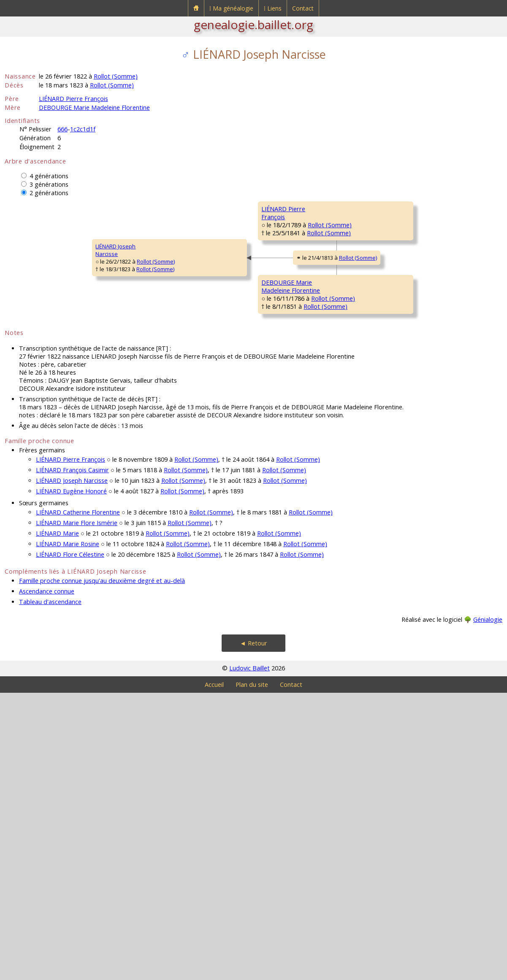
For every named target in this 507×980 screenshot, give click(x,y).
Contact (303, 8)
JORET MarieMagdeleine (403, 575)
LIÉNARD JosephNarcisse (30, 394)
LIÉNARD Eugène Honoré (71, 778)
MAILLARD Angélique (413, 259)
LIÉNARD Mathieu (409, 209)
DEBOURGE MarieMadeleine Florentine (163, 499)
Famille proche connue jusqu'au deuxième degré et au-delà (102, 868)
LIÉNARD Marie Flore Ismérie (77, 810)
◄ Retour (253, 930)
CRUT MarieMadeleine (402, 372)
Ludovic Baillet (249, 955)
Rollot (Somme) (116, 76)
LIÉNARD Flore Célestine (70, 842)
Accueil (214, 972)
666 (62, 129)
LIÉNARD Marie (57, 821)
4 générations (49, 176)
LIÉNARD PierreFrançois (155, 292)
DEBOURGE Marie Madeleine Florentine (94, 108)
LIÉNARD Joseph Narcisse (72, 768)
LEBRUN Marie (405, 470)
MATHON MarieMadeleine (281, 347)
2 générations (49, 193)
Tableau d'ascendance (50, 889)
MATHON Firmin (407, 318)
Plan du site (252, 972)
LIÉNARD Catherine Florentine (78, 799)
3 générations (49, 184)
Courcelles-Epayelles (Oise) (327, 253)
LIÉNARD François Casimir (72, 757)
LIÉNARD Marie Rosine (68, 831)
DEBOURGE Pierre (410, 419)
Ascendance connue (47, 878)
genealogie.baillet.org (253, 24)
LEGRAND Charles (410, 520)
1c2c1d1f (83, 129)
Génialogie (488, 907)
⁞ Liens (273, 8)
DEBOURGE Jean (282, 444)
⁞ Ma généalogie (231, 8)
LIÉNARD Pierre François (73, 99)
